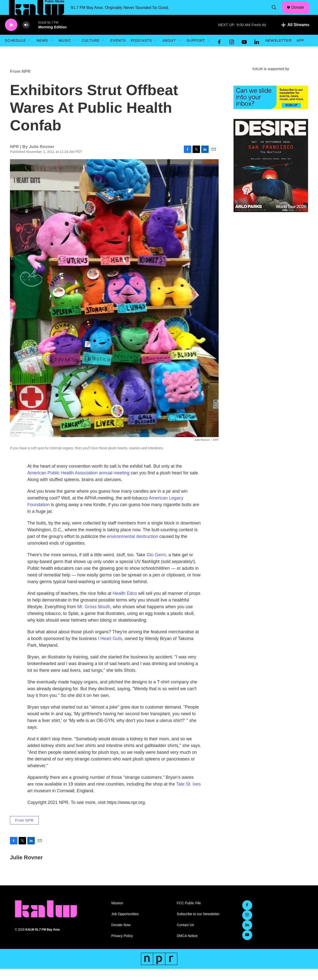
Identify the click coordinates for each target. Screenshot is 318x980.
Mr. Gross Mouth (94, 618)
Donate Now (121, 936)
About (169, 52)
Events (118, 52)
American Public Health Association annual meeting (78, 484)
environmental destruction (132, 548)
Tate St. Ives (188, 795)
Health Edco (125, 604)
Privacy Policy (122, 947)
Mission (117, 914)
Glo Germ (156, 566)
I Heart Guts (110, 650)
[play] (11, 36)
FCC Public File (189, 914)
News (42, 52)
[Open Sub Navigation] (30, 52)
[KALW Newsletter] (271, 109)
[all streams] (295, 36)
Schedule (15, 52)
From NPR (20, 83)
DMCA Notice (187, 947)
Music (65, 52)
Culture (91, 52)
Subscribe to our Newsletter (198, 925)
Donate (301, 13)
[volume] (26, 36)
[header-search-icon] (277, 13)
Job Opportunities (125, 925)
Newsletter (278, 52)
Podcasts (141, 52)
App (300, 52)
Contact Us (185, 936)
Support (196, 52)
